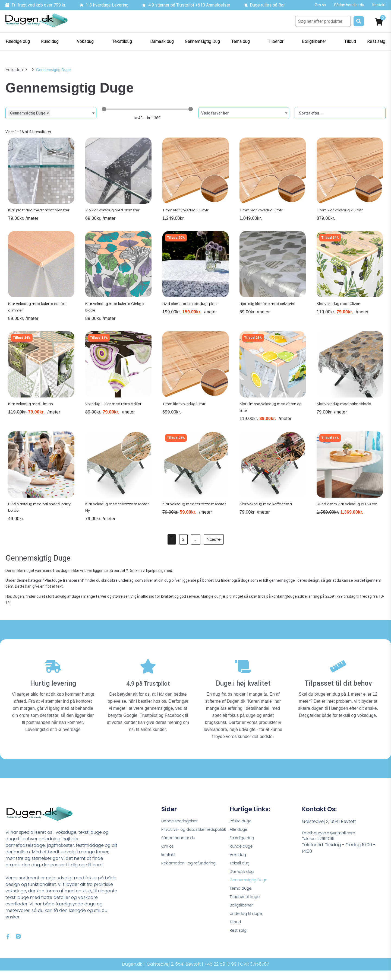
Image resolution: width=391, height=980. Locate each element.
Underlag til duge (248, 926)
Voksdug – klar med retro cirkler (115, 414)
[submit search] (359, 21)
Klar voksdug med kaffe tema (267, 516)
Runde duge (243, 853)
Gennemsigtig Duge (251, 890)
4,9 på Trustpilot (148, 687)
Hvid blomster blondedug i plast (192, 311)
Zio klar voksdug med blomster (114, 215)
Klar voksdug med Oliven (339, 311)
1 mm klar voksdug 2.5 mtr (340, 215)
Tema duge (242, 899)
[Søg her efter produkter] (323, 21)
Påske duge (242, 825)
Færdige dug (244, 843)
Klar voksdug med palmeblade (345, 414)
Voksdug (239, 862)
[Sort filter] (340, 113)
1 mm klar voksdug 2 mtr (184, 414)
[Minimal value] (147, 109)
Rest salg (239, 945)
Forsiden (13, 70)
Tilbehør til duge (247, 908)
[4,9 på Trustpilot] (148, 673)
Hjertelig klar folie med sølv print (269, 311)
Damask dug (243, 880)
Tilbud (236, 936)
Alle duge (240, 834)
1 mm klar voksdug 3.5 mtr (186, 215)
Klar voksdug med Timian (31, 414)
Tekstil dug (241, 871)
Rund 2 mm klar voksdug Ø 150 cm (349, 516)
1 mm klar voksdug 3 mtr (261, 215)
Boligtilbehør (243, 917)
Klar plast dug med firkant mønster (41, 215)
